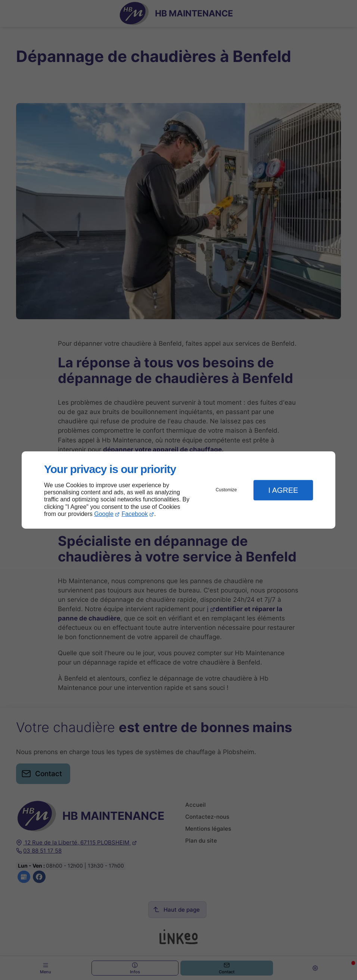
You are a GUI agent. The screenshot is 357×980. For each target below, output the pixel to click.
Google (104, 514)
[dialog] (178, 490)
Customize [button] (226, 490)
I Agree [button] (283, 490)
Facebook (135, 514)
